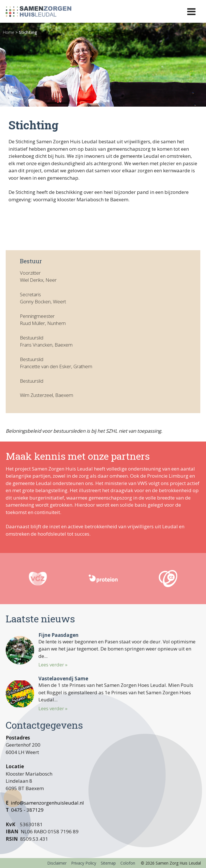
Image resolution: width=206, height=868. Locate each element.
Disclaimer (57, 863)
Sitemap (108, 863)
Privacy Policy (84, 863)
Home (9, 32)
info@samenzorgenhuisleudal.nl (47, 803)
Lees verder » (53, 665)
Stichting (28, 32)
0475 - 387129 (27, 810)
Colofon (128, 863)
